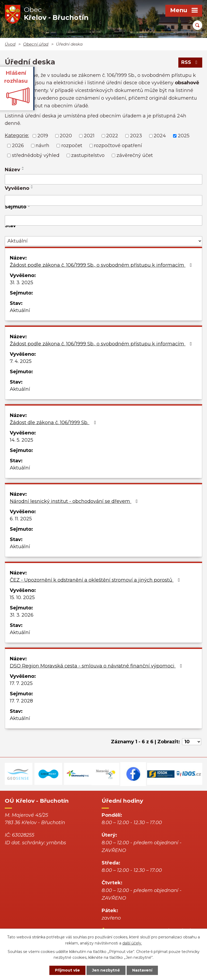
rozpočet (72, 146)
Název (12, 170)
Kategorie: (17, 135)
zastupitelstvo (88, 155)
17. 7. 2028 (21, 701)
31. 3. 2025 (21, 283)
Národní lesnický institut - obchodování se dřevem (75, 501)
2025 (184, 136)
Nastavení (142, 970)
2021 (89, 136)
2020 (66, 136)
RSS (190, 62)
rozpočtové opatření (118, 146)
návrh (42, 146)
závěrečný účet (135, 155)
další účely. (132, 943)
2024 (160, 136)
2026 (18, 146)
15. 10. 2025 (22, 597)
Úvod (10, 44)
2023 (136, 136)
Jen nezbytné (106, 970)
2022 (112, 136)
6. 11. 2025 (21, 519)
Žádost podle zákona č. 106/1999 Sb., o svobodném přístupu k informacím (102, 265)
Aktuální (20, 310)
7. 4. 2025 (21, 361)
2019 (43, 136)
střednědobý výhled (36, 155)
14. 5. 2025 (21, 440)
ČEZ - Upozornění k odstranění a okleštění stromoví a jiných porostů (96, 580)
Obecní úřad (36, 44)
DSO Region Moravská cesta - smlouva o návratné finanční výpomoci (97, 666)
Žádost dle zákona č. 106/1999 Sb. (54, 423)
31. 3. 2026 (22, 615)
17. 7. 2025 (21, 683)
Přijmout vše (67, 970)
